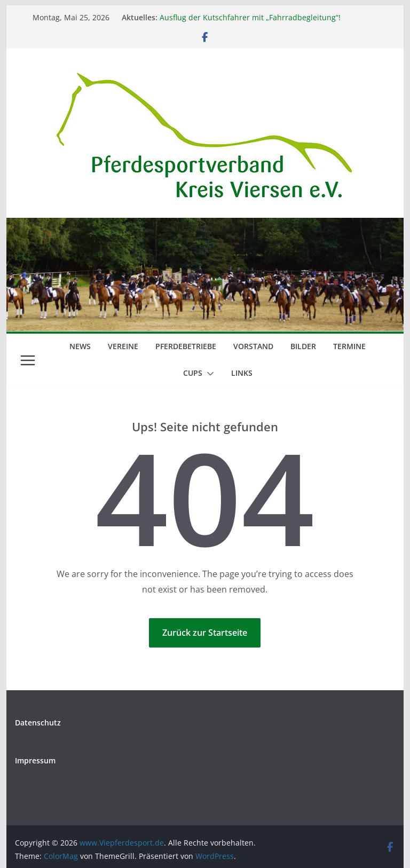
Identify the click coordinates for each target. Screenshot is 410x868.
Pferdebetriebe (186, 346)
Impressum (35, 760)
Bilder (303, 346)
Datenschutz (38, 723)
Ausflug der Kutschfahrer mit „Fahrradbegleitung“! (250, 17)
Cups (193, 373)
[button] (208, 374)
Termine (349, 346)
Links (242, 373)
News (80, 346)
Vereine (123, 346)
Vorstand (253, 346)
